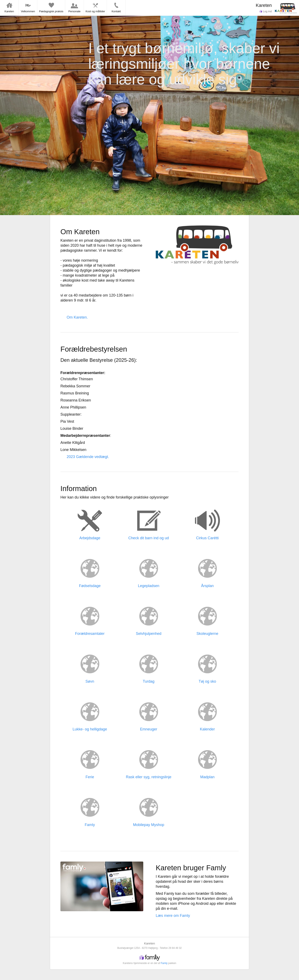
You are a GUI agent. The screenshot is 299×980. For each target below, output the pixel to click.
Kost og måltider (95, 7)
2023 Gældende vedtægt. (88, 457)
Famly (164, 963)
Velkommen (28, 7)
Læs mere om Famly (173, 916)
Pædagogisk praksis (51, 7)
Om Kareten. (77, 317)
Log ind (266, 11)
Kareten (264, 5)
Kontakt (116, 7)
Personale (74, 7)
